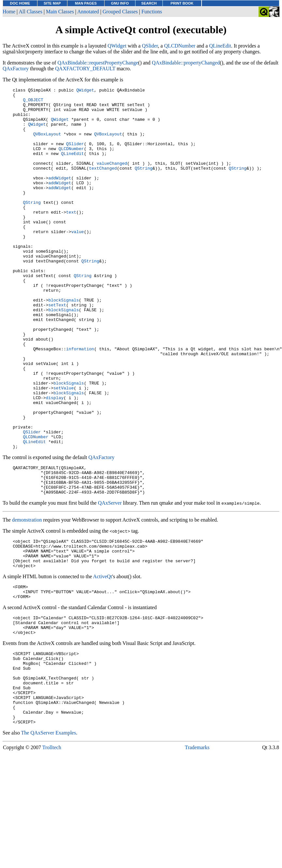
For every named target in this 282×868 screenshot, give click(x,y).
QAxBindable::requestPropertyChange (98, 63)
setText (57, 349)
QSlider (150, 46)
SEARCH (149, 3)
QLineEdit (220, 46)
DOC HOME (20, 3)
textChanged (103, 185)
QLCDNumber (180, 46)
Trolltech (52, 853)
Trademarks (197, 853)
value (78, 261)
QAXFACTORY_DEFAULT (85, 69)
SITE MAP (52, 3)
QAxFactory (16, 69)
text (71, 237)
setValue (63, 448)
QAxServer (110, 581)
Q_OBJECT (33, 103)
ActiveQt (103, 660)
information (80, 401)
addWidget (60, 196)
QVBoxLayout (47, 144)
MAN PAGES (86, 3)
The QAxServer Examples (49, 838)
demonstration (27, 598)
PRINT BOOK (182, 3)
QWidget (117, 46)
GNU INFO (120, 3)
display (55, 460)
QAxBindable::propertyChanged (186, 63)
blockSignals (63, 343)
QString (144, 185)
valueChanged (112, 179)
